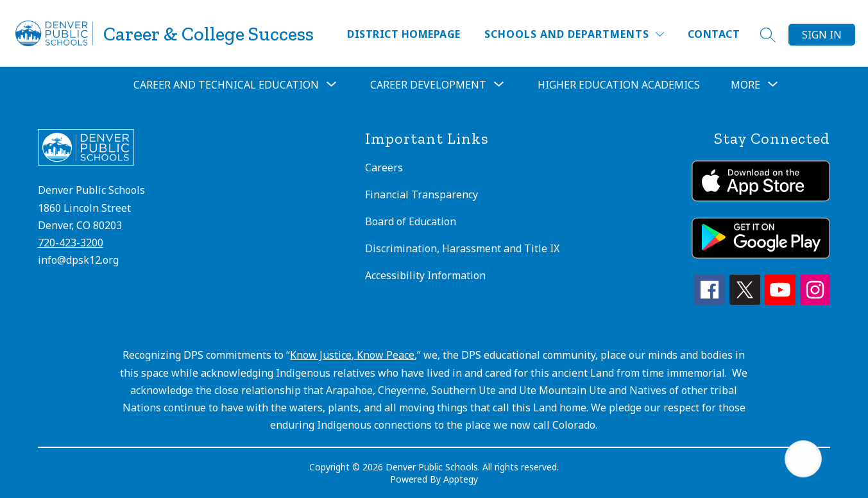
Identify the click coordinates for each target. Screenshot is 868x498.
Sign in (822, 35)
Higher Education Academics (619, 85)
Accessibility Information (425, 275)
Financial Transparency (421, 194)
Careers (384, 167)
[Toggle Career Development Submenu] (499, 85)
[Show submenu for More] (745, 85)
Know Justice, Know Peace (352, 355)
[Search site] (768, 35)
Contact (714, 34)
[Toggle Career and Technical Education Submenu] (332, 85)
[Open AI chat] (803, 459)
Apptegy (461, 479)
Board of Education (411, 221)
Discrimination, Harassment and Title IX (462, 248)
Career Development (428, 85)
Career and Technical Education (226, 85)
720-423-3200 (71, 243)
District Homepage (404, 34)
